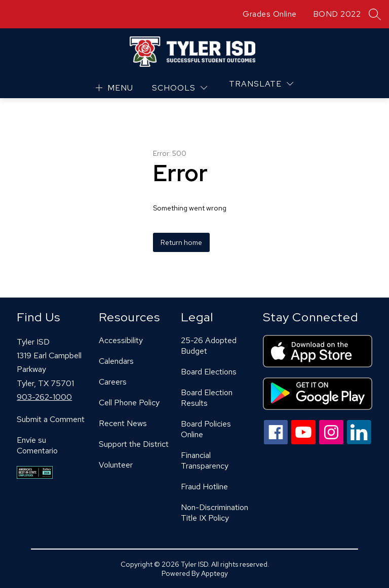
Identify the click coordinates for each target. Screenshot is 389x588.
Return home (181, 242)
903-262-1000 (44, 397)
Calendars (116, 361)
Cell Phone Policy (129, 403)
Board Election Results (207, 398)
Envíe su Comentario (37, 445)
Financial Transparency (205, 460)
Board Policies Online (206, 429)
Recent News (123, 423)
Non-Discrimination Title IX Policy (215, 513)
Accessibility (121, 340)
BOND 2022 (337, 14)
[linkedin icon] (359, 442)
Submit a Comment (51, 419)
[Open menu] (113, 88)
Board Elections (209, 372)
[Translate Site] (261, 84)
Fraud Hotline (204, 487)
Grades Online (270, 14)
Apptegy (215, 573)
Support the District (134, 444)
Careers (113, 382)
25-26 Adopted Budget (209, 346)
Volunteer (116, 465)
